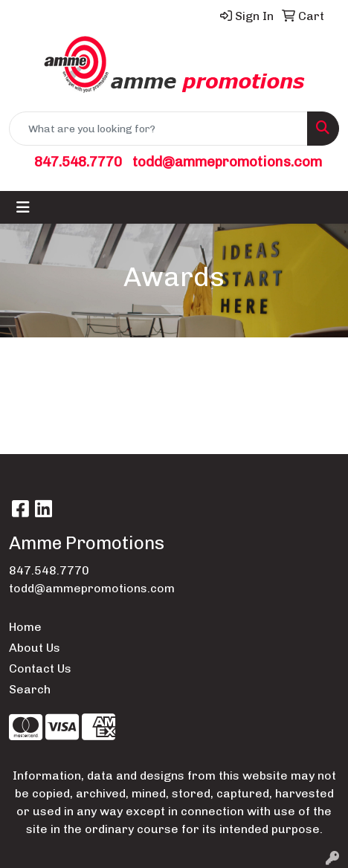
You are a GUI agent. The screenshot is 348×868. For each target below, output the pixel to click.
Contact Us (40, 668)
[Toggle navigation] (23, 207)
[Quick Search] (158, 129)
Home (25, 627)
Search (30, 689)
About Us (35, 648)
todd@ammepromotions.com (227, 162)
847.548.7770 (78, 162)
